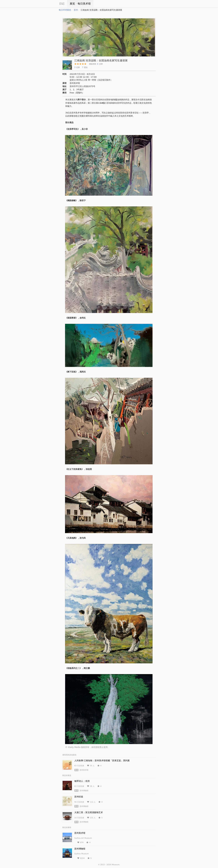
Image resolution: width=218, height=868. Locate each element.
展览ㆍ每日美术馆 (80, 4)
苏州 (76, 10)
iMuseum (115, 865)
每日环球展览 (65, 10)
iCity (50, 4)
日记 (62, 4)
